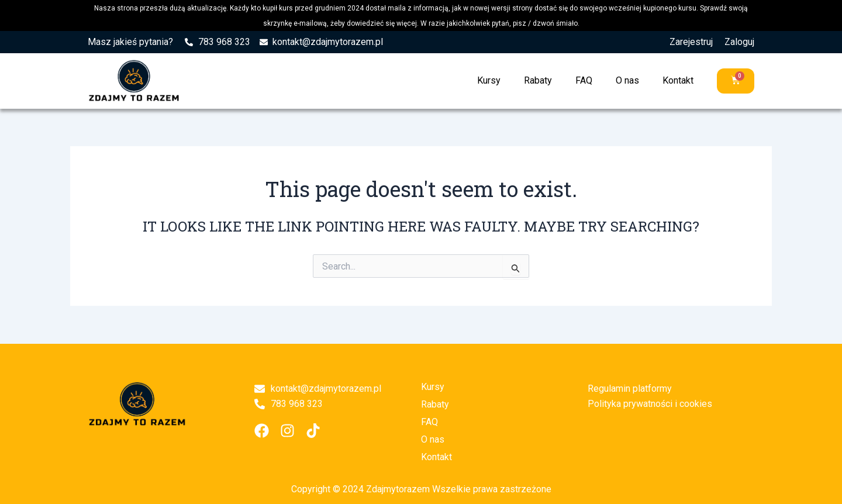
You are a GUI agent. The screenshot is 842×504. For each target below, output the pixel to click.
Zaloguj (739, 42)
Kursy (489, 80)
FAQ (584, 80)
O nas (627, 80)
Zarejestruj (691, 42)
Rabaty (538, 80)
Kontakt (678, 80)
